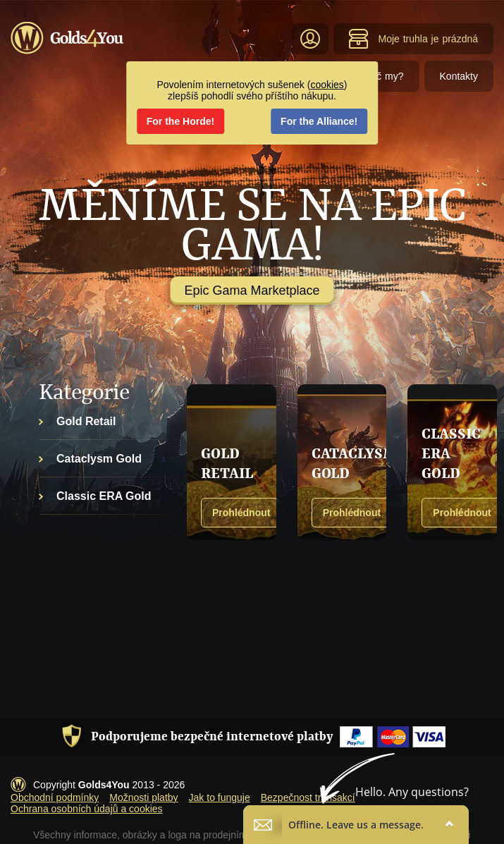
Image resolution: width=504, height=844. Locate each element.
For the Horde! (180, 121)
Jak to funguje (220, 797)
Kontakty (459, 76)
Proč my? (382, 76)
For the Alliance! (319, 121)
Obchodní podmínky (55, 797)
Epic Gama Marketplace (252, 290)
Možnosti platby (143, 797)
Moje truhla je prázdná (413, 39)
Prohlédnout (241, 513)
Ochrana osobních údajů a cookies (87, 809)
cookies (327, 85)
